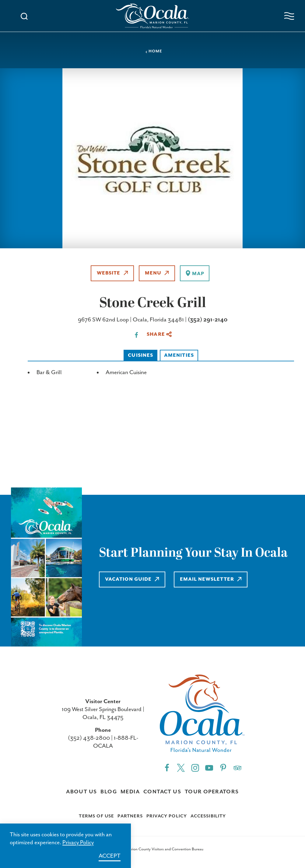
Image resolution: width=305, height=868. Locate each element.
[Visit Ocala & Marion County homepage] (152, 16)
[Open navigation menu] (289, 16)
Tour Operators (212, 792)
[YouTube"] (209, 767)
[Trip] (237, 767)
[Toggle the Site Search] (24, 16)
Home (154, 51)
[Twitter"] (181, 767)
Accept (110, 856)
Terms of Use (96, 816)
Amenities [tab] (179, 355)
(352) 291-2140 (208, 320)
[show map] (195, 273)
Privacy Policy (167, 816)
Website (112, 273)
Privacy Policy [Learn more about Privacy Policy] (78, 843)
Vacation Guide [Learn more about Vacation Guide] (132, 579)
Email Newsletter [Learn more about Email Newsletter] (211, 579)
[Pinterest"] (223, 767)
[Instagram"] (195, 767)
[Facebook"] (167, 767)
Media (130, 792)
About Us (81, 792)
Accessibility (208, 816)
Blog (109, 792)
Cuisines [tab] (140, 355)
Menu (157, 273)
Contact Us (162, 792)
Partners (130, 816)
